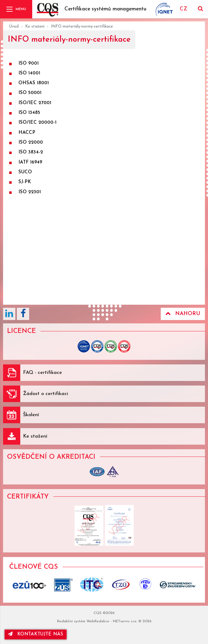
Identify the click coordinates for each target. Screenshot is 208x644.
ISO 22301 (30, 192)
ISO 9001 (29, 64)
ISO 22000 (31, 143)
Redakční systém (71, 621)
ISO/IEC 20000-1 (37, 123)
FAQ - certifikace (42, 373)
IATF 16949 (30, 162)
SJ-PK (25, 182)
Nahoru (183, 314)
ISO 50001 (30, 93)
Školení (31, 415)
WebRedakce (98, 621)
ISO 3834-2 (31, 152)
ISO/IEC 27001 (35, 103)
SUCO (25, 172)
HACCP (27, 133)
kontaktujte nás (36, 634)
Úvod (14, 26)
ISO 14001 (29, 73)
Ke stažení (35, 26)
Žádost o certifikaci (46, 394)
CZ (183, 9)
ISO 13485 (29, 113)
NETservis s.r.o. (125, 621)
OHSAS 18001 (34, 83)
